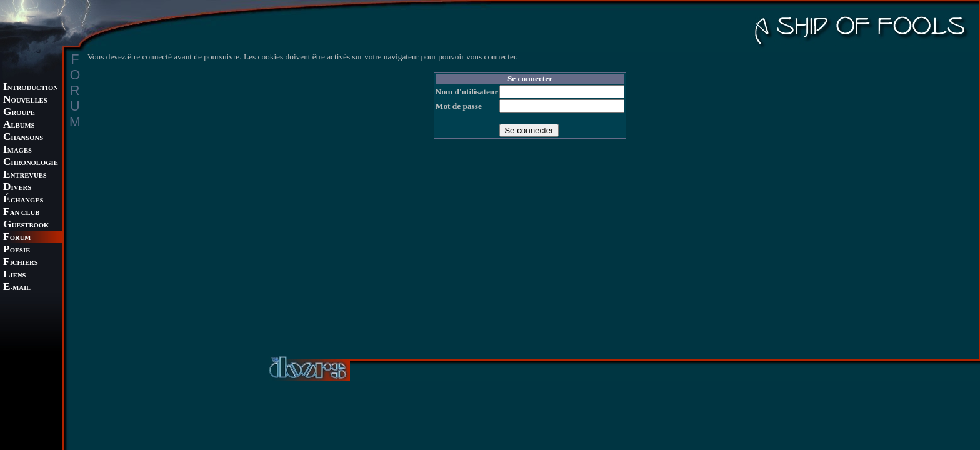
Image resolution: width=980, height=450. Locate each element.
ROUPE (19, 113)
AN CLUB (21, 213)
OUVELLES (25, 100)
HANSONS (23, 138)
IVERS (17, 188)
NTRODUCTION (31, 88)
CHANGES (23, 200)
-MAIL (17, 288)
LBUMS (19, 125)
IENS (14, 275)
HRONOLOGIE (31, 163)
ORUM (17, 238)
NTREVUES (25, 175)
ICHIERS (21, 263)
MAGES (17, 150)
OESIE (17, 250)
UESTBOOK (26, 225)
